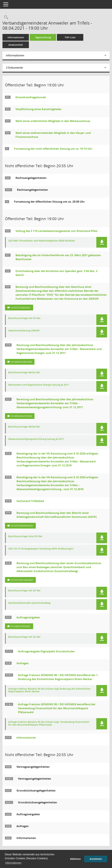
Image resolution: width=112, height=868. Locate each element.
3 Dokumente (14, 68)
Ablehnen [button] (75, 859)
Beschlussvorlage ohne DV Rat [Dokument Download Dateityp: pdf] (25, 536)
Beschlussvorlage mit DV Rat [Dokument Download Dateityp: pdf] (24, 318)
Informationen (16, 37)
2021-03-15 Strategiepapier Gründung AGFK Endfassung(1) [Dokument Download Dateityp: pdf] (41, 549)
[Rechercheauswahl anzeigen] (5, 17)
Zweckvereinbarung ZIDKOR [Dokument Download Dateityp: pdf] (24, 331)
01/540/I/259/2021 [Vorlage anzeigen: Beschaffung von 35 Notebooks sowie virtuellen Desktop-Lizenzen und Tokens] (21, 626)
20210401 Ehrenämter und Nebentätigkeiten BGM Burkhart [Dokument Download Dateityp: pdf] (42, 241)
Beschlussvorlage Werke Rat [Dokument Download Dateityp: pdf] (24, 373)
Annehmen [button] (96, 859)
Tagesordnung (43, 37)
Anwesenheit (16, 45)
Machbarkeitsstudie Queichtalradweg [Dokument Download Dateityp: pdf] (29, 603)
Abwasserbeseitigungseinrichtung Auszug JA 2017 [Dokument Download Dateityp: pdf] (36, 439)
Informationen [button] (13, 863)
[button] (102, 242)
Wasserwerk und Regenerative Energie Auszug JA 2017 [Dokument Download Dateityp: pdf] (39, 385)
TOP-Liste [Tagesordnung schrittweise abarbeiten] (70, 37)
